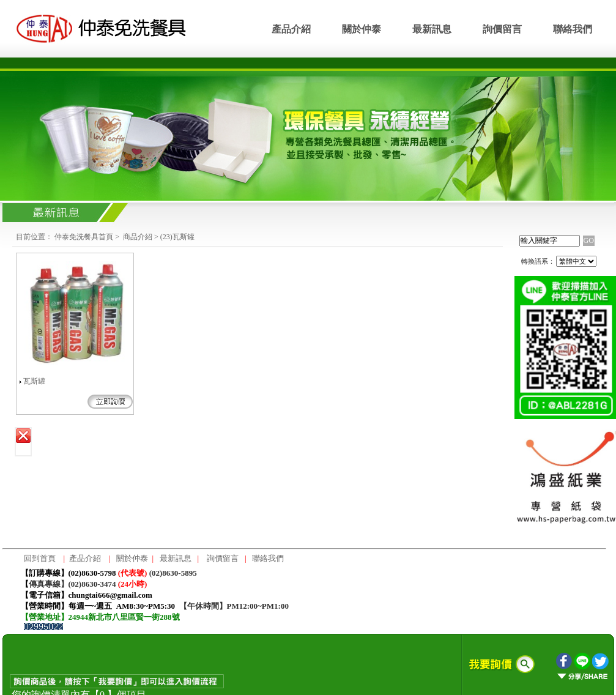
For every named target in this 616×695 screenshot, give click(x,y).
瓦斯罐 (34, 381)
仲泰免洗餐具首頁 (84, 237)
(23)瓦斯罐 (177, 237)
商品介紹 (138, 237)
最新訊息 (432, 29)
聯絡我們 (573, 29)
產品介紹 (291, 29)
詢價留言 (502, 29)
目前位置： (34, 237)
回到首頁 (40, 558)
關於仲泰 (362, 29)
